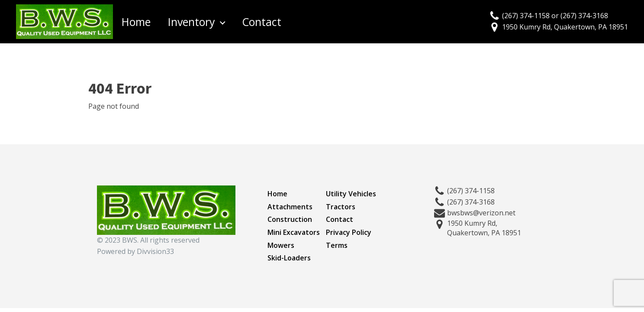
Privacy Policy (349, 232)
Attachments (290, 207)
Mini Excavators (294, 232)
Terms (337, 245)
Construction (290, 219)
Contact (262, 22)
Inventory (192, 22)
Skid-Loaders (289, 258)
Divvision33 (155, 251)
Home (136, 22)
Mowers (281, 245)
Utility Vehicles (351, 194)
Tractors (341, 207)
